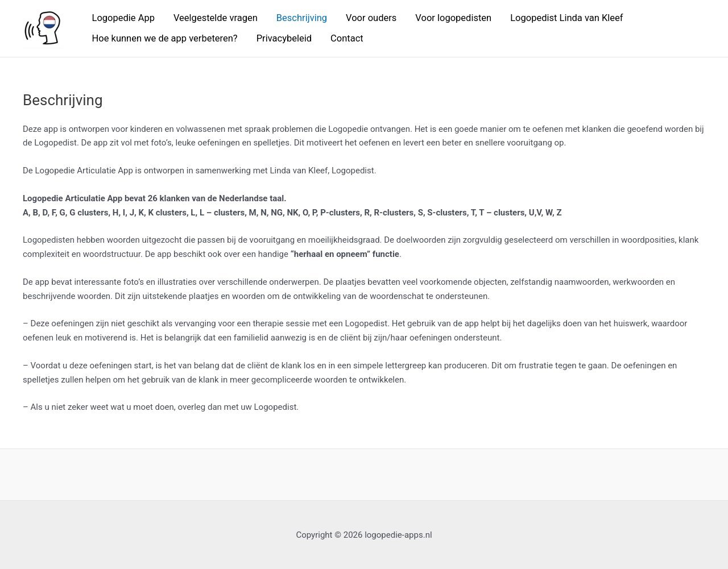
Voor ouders (371, 18)
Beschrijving (302, 18)
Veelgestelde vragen (216, 18)
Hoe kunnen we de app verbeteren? (165, 38)
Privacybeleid (284, 38)
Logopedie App (123, 18)
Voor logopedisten (453, 18)
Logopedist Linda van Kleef (566, 18)
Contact (347, 38)
